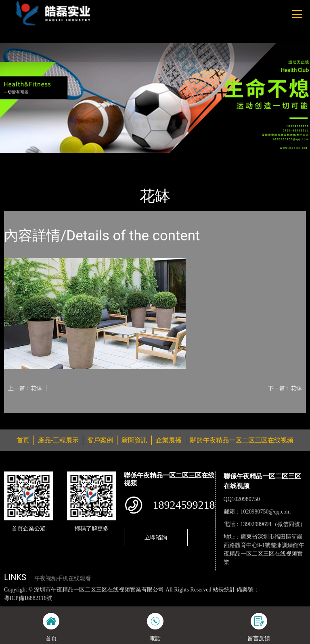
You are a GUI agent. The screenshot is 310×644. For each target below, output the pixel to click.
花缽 (87, 158)
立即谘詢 (156, 537)
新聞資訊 (134, 440)
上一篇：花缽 (25, 388)
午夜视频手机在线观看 (63, 578)
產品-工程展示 (52, 158)
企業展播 (169, 440)
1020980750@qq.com (266, 512)
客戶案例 (100, 440)
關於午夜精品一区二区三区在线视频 (242, 440)
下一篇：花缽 (285, 388)
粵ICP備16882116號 (28, 598)
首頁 (18, 158)
